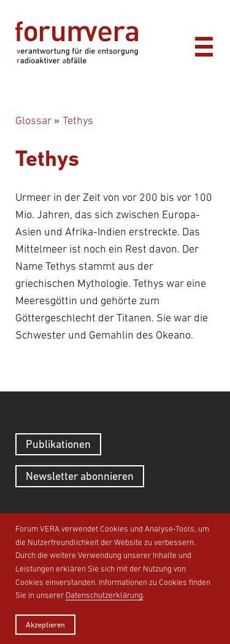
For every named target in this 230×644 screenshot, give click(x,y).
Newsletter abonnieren (80, 476)
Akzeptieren (45, 625)
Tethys (78, 120)
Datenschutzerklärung (104, 595)
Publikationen (58, 444)
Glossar (33, 120)
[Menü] (204, 44)
